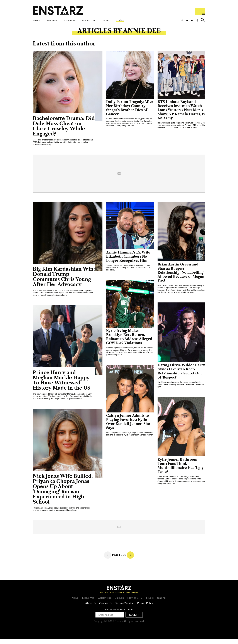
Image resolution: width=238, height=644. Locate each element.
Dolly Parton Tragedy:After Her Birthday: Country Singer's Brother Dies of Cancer (130, 113)
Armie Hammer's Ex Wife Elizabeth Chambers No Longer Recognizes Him (128, 262)
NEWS (38, 22)
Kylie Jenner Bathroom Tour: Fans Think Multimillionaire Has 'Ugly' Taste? (181, 471)
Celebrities (84, 22)
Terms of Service (124, 608)
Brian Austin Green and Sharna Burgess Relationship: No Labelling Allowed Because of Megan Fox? (181, 278)
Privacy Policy (145, 608)
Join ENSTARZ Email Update (119, 615)
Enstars (58, 10)
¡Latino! (152, 22)
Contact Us (105, 608)
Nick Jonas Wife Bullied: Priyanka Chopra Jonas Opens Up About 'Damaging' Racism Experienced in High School (63, 494)
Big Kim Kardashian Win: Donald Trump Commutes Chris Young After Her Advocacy (64, 282)
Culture (119, 603)
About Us (90, 608)
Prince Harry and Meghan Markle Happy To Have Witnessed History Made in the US (62, 385)
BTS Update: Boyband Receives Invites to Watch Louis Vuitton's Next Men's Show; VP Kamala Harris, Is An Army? (181, 115)
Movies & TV (110, 22)
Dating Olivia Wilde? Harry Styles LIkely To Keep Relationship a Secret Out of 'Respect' (181, 377)
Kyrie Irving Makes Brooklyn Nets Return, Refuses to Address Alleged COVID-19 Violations (129, 342)
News (75, 603)
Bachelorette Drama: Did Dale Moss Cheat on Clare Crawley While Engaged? (64, 131)
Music (133, 22)
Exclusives (59, 22)
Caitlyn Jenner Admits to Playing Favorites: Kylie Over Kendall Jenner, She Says (128, 427)
